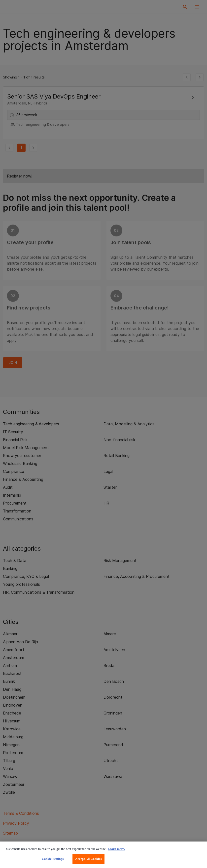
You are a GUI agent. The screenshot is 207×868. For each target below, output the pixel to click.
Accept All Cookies (88, 859)
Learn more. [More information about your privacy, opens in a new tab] (116, 849)
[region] (103, 855)
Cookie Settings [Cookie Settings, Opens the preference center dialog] (53, 859)
